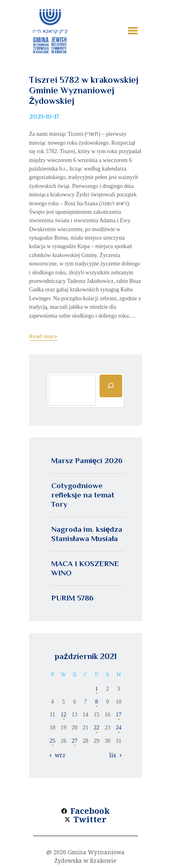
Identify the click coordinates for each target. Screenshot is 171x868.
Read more (43, 336)
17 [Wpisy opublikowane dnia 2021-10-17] (119, 715)
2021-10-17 (44, 117)
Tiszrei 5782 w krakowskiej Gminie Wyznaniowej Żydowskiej (84, 90)
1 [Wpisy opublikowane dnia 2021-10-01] (97, 689)
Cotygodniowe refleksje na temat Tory (83, 495)
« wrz (58, 755)
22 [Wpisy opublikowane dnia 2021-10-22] (96, 728)
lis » (115, 755)
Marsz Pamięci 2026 (87, 460)
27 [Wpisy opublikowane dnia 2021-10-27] (75, 741)
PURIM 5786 (72, 598)
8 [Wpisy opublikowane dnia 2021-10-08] (97, 702)
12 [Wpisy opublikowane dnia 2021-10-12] (63, 715)
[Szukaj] (111, 386)
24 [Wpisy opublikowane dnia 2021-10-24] (119, 728)
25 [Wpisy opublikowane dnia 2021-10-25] (52, 741)
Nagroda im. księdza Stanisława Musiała (87, 534)
